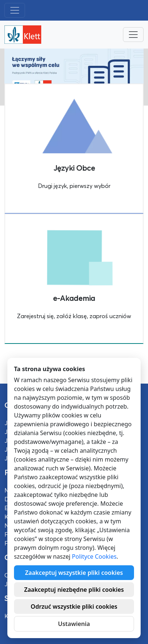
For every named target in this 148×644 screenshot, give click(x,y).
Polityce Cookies (94, 556)
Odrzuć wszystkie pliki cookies (74, 606)
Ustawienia (74, 624)
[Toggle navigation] (15, 10)
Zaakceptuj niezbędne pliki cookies (74, 590)
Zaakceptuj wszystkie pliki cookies (74, 573)
